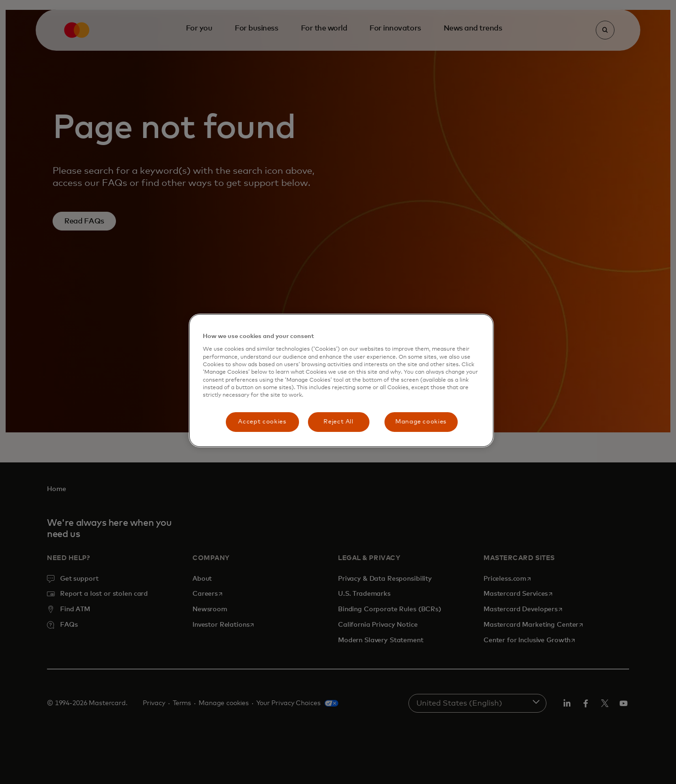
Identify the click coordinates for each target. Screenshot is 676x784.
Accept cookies (262, 422)
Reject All (338, 422)
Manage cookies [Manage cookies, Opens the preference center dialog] (421, 422)
